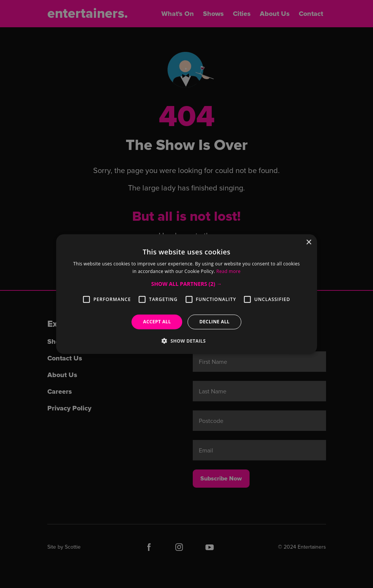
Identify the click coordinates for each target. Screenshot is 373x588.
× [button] (308, 242)
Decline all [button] (214, 322)
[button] (186, 284)
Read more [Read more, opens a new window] (228, 271)
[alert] (186, 294)
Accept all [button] (157, 322)
